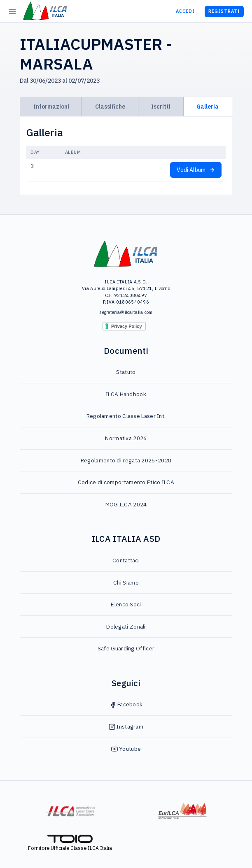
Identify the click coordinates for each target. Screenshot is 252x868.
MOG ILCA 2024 (126, 504)
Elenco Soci (126, 604)
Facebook (126, 704)
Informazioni (51, 107)
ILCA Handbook (126, 394)
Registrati (224, 11)
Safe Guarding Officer (126, 648)
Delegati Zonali (126, 627)
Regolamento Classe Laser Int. (126, 416)
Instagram (126, 726)
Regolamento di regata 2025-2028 (126, 460)
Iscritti (161, 107)
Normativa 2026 (126, 438)
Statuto (126, 372)
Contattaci (126, 560)
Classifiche (110, 107)
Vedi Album (196, 170)
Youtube (126, 749)
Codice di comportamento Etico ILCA (126, 482)
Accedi (185, 11)
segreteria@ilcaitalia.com (126, 312)
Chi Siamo (126, 583)
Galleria (208, 107)
